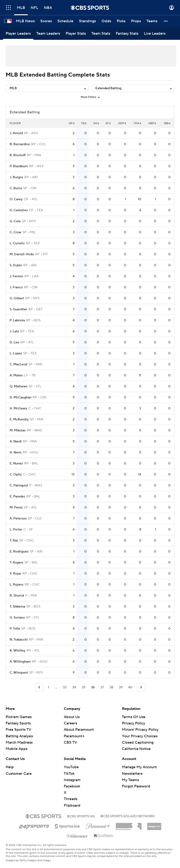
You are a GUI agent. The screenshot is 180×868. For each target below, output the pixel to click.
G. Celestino (19, 210)
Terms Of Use (134, 717)
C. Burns (16, 188)
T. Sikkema (17, 607)
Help (10, 767)
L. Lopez (16, 353)
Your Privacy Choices (140, 736)
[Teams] (152, 21)
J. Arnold (16, 133)
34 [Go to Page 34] (74, 687)
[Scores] (46, 21)
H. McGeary (18, 408)
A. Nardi (16, 441)
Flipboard (72, 805)
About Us (72, 717)
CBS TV (70, 742)
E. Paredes (17, 497)
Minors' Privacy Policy (140, 730)
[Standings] (87, 21)
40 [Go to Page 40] (130, 687)
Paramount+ (74, 736)
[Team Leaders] (48, 33)
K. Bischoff (18, 155)
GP (72, 123)
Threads (71, 799)
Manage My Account (139, 767)
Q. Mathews (19, 386)
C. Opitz (16, 475)
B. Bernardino (20, 144)
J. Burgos (16, 177)
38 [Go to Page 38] (111, 687)
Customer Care (19, 774)
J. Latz (14, 331)
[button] (166, 21)
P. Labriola (17, 320)
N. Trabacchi (19, 640)
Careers (70, 723)
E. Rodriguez (19, 552)
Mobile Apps (17, 749)
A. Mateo (16, 375)
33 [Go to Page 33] (65, 687)
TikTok (69, 774)
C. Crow (15, 232)
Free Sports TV (18, 730)
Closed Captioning (138, 742)
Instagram (72, 780)
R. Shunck (17, 596)
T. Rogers (16, 563)
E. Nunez (16, 464)
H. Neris (16, 453)
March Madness (19, 742)
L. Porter (16, 530)
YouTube (71, 767)
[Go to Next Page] (141, 687)
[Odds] (106, 21)
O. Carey (16, 199)
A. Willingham (20, 662)
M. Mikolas (18, 430)
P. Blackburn (19, 166)
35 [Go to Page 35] (83, 687)
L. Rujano (17, 585)
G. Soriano (17, 618)
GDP (122, 123)
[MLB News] (25, 21)
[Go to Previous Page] (39, 687)
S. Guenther (18, 309)
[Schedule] (65, 21)
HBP (152, 123)
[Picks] (121, 21)
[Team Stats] (101, 33)
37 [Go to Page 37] (102, 687)
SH (96, 123)
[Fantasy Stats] (127, 33)
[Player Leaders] (18, 33)
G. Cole (15, 221)
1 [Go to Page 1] (48, 687)
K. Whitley (17, 651)
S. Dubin (16, 265)
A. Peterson (18, 519)
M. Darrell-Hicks (22, 254)
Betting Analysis (19, 736)
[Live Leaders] (155, 33)
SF (108, 123)
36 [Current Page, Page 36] (93, 687)
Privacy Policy (133, 723)
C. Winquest (19, 673)
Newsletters (132, 774)
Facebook (72, 786)
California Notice (136, 749)
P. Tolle (15, 629)
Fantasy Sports (18, 723)
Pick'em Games (19, 717)
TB (84, 123)
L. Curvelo (17, 243)
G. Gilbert (17, 298)
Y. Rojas (15, 574)
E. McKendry (19, 419)
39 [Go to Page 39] (121, 687)
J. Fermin (16, 276)
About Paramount (79, 730)
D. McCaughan (21, 397)
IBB (167, 123)
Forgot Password (136, 786)
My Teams (130, 780)
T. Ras (14, 541)
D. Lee (14, 342)
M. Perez (16, 508)
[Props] (136, 21)
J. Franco (16, 287)
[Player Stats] (76, 33)
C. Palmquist (19, 486)
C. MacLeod (18, 364)
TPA (137, 123)
